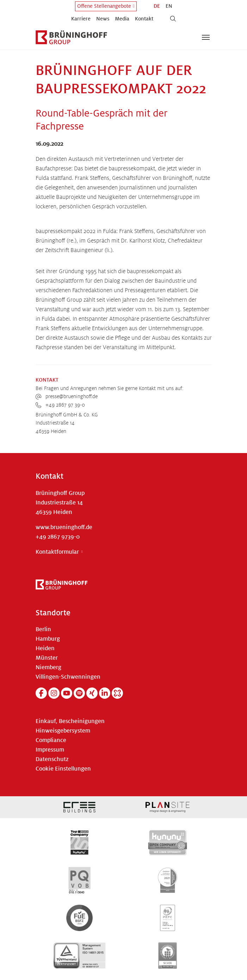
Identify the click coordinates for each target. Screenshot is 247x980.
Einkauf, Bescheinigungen (70, 721)
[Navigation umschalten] (206, 37)
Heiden (45, 648)
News (103, 19)
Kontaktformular (57, 552)
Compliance (51, 740)
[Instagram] (54, 693)
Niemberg (48, 667)
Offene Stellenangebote (104, 6)
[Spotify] (79, 693)
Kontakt (144, 19)
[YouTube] (67, 693)
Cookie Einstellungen (63, 769)
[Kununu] (117, 693)
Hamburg (48, 639)
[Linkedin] (105, 693)
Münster (47, 658)
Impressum (50, 750)
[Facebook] (41, 693)
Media (122, 19)
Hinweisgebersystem (63, 731)
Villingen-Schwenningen (68, 677)
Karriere (81, 19)
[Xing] (92, 693)
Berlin (43, 629)
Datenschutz (52, 759)
